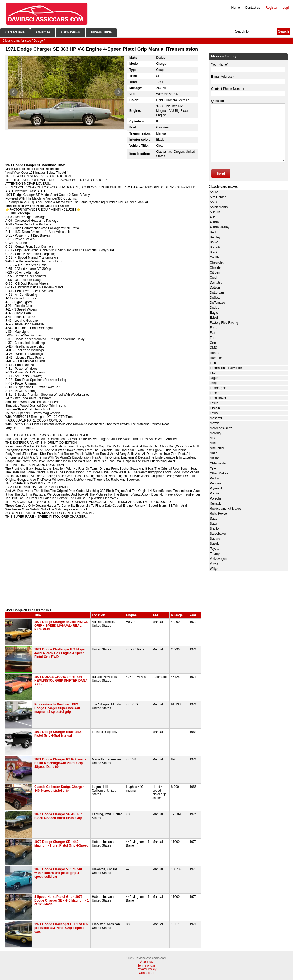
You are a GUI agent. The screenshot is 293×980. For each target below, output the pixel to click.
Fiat (212, 333)
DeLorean (217, 293)
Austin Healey (220, 227)
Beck (213, 232)
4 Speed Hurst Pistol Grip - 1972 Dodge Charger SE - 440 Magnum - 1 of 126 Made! (62, 900)
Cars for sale (15, 32)
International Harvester (226, 368)
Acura (214, 192)
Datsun (215, 288)
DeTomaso (217, 303)
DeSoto (215, 298)
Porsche (216, 498)
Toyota (214, 549)
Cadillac (216, 257)
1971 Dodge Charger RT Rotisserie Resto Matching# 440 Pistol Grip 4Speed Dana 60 (60, 763)
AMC (213, 202)
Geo (213, 343)
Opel (213, 468)
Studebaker (218, 534)
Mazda (215, 423)
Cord (213, 278)
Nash (214, 453)
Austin (214, 222)
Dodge (214, 308)
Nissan (215, 458)
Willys (214, 569)
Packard (216, 478)
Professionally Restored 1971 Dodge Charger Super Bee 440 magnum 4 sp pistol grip (57, 708)
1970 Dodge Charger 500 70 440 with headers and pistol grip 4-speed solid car (58, 873)
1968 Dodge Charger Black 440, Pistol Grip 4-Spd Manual (58, 734)
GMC (214, 348)
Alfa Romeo (218, 197)
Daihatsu (216, 283)
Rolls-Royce (218, 514)
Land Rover (218, 398)
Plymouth (216, 488)
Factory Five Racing (224, 323)
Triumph (216, 554)
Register (271, 8)
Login (287, 8)
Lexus (214, 403)
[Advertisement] (103, 563)
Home (236, 8)
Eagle (214, 313)
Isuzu (214, 373)
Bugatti (215, 247)
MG (212, 438)
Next (119, 92)
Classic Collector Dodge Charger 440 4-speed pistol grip (59, 789)
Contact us (253, 8)
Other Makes (219, 473)
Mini (213, 443)
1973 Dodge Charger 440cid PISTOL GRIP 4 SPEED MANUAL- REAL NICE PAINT (61, 626)
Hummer (216, 358)
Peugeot (216, 483)
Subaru (215, 539)
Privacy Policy (147, 969)
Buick (214, 252)
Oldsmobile (218, 463)
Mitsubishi (217, 448)
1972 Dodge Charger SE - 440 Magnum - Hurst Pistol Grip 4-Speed (61, 844)
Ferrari (214, 328)
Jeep (213, 383)
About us (146, 962)
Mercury (216, 433)
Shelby (215, 529)
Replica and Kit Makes (226, 509)
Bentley (215, 237)
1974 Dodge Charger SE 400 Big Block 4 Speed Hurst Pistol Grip (58, 816)
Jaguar (215, 378)
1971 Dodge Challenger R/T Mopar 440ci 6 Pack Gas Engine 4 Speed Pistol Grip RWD (60, 653)
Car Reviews (70, 32)
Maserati (216, 418)
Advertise (43, 32)
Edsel (214, 318)
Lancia (214, 393)
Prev (13, 92)
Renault (215, 503)
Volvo (214, 564)
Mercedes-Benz (221, 428)
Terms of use (147, 965)
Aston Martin (219, 207)
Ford (213, 338)
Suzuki (215, 544)
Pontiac (215, 493)
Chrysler (216, 267)
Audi (213, 217)
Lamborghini (219, 388)
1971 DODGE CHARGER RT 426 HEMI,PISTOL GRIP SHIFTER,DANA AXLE (61, 681)
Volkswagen (218, 559)
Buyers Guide (101, 32)
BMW (214, 242)
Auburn (215, 212)
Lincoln (215, 408)
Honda (214, 353)
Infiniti (214, 363)
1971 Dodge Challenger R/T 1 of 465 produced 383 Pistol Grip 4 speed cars (61, 928)
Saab (214, 519)
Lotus (214, 413)
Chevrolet (217, 262)
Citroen (215, 272)
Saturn (214, 524)
